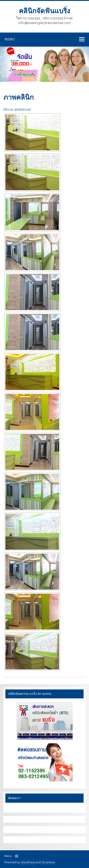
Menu (10, 39)
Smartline (48, 862)
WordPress (28, 862)
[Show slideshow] (17, 109)
